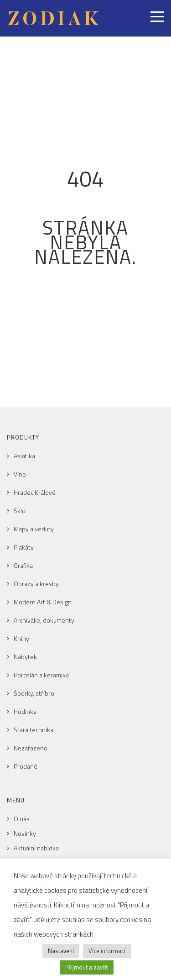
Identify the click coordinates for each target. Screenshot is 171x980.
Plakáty (24, 547)
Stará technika (34, 730)
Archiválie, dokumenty (44, 620)
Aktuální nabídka (36, 848)
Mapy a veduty (34, 529)
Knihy (21, 638)
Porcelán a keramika (41, 675)
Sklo (20, 511)
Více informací (107, 951)
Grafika (23, 565)
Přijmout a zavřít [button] (87, 967)
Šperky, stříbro (34, 693)
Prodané (26, 766)
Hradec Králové (35, 492)
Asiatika (24, 456)
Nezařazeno (31, 748)
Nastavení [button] (61, 951)
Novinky (25, 833)
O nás (22, 819)
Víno (20, 474)
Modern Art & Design (43, 602)
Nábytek (25, 657)
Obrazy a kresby (36, 584)
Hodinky (25, 711)
